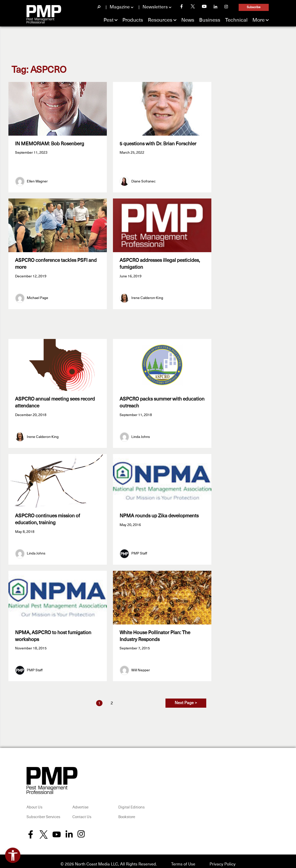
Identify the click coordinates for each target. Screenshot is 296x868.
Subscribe (254, 7)
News (188, 20)
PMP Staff (139, 549)
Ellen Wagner (37, 180)
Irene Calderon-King (147, 295)
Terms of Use (183, 858)
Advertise (80, 801)
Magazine (120, 7)
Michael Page (37, 295)
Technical (236, 20)
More (259, 20)
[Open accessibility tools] (13, 855)
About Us (34, 801)
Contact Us (82, 811)
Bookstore (127, 811)
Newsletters (155, 7)
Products (133, 20)
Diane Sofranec (143, 180)
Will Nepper (141, 664)
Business (210, 20)
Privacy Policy (223, 858)
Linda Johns (141, 434)
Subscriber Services (43, 811)
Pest (108, 20)
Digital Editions (131, 801)
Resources (160, 20)
